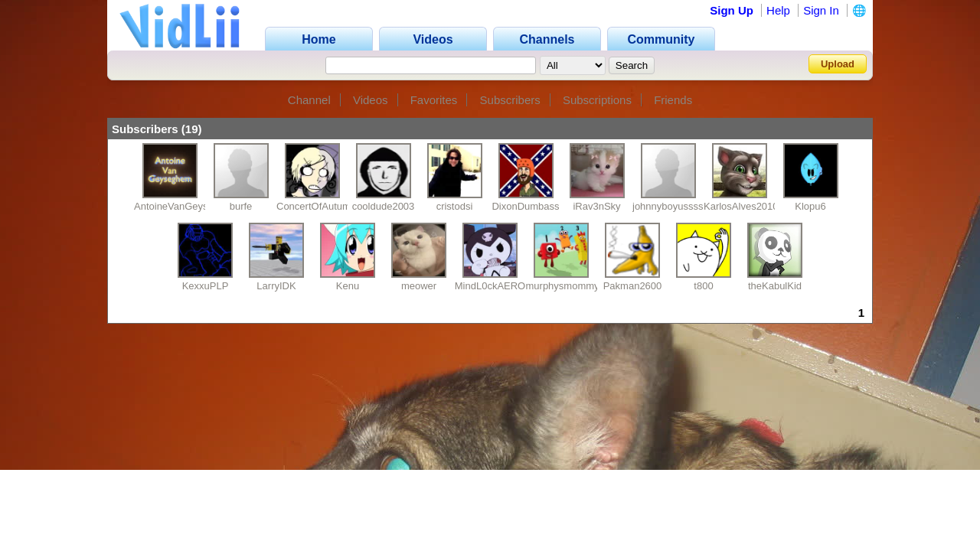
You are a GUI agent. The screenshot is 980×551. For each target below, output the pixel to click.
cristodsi (455, 206)
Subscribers (510, 100)
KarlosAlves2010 (741, 206)
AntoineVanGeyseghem (186, 206)
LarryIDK (276, 286)
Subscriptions (597, 100)
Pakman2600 (633, 286)
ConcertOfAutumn (316, 206)
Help (778, 10)
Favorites (434, 100)
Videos (371, 100)
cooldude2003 (384, 206)
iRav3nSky (596, 206)
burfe (241, 206)
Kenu (348, 286)
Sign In (821, 10)
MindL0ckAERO (490, 286)
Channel (309, 100)
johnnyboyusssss (670, 206)
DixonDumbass (525, 206)
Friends (673, 100)
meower (419, 286)
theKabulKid (775, 286)
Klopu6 (810, 206)
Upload (838, 64)
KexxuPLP (206, 286)
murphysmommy (563, 286)
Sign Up (732, 10)
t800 (703, 286)
